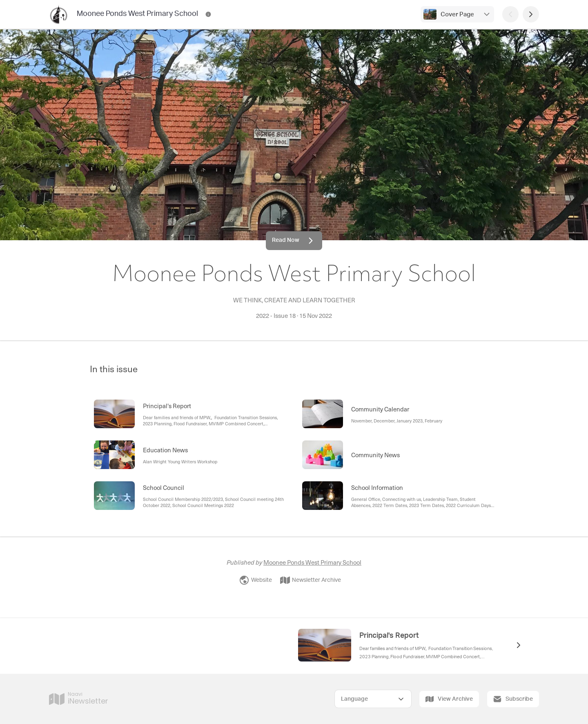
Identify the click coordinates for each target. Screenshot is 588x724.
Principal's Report (389, 636)
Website (256, 580)
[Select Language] (373, 699)
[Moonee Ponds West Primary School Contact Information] (208, 14)
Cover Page (457, 15)
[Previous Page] (510, 14)
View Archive (449, 699)
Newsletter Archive (311, 580)
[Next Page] (531, 14)
